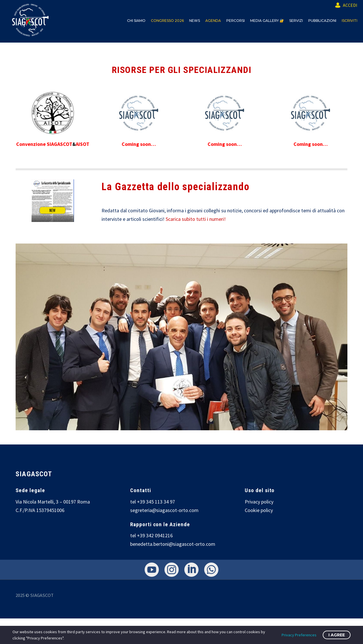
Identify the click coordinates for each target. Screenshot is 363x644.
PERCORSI (236, 21)
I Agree (337, 635)
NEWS (195, 21)
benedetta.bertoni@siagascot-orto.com (173, 544)
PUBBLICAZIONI (322, 21)
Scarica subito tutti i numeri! (196, 219)
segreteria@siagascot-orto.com (164, 510)
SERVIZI (296, 21)
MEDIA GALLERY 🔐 (267, 21)
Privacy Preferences (299, 635)
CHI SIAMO (136, 21)
